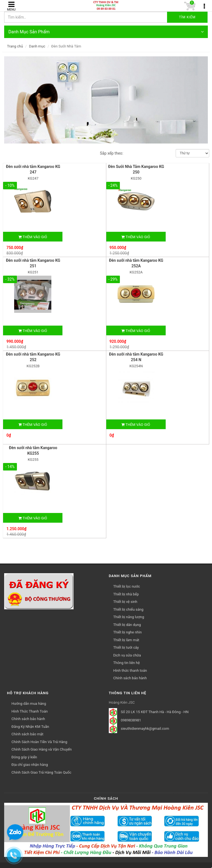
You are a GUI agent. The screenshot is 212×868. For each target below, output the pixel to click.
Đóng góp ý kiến (24, 757)
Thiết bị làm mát (126, 640)
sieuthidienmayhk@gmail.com (145, 729)
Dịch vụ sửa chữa (127, 655)
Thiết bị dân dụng (127, 625)
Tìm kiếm (187, 17)
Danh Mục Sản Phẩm (106, 32)
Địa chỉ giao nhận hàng (30, 765)
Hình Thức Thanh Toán (30, 711)
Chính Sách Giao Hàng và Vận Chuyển (41, 749)
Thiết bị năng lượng (129, 617)
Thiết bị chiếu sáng (128, 609)
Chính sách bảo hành (130, 678)
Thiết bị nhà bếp (126, 594)
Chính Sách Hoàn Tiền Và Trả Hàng (39, 742)
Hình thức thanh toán (130, 671)
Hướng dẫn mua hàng (29, 704)
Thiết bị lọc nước (127, 586)
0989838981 (131, 720)
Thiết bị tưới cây (126, 647)
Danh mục (37, 46)
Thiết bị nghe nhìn (128, 632)
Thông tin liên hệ (127, 663)
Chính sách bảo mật (27, 734)
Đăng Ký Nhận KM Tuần (30, 727)
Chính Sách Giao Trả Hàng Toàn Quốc (41, 772)
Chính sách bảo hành (28, 719)
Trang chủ (15, 46)
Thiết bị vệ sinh (125, 602)
